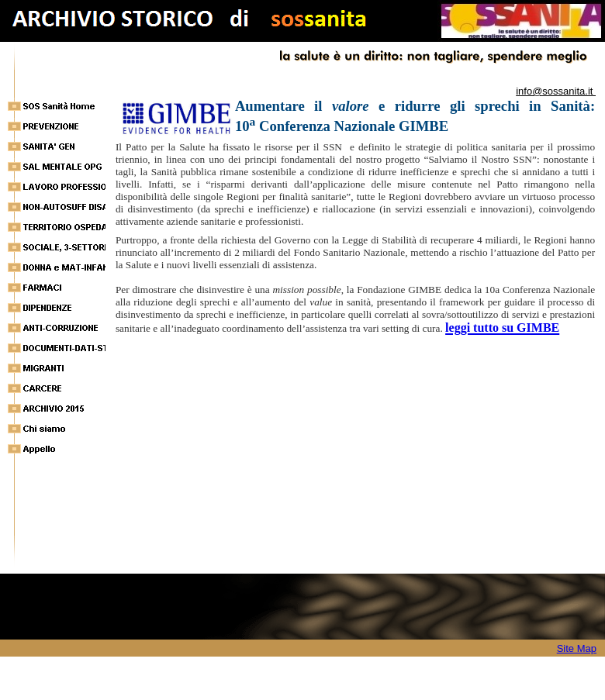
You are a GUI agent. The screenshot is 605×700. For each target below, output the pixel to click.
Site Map (577, 648)
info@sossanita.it (556, 91)
